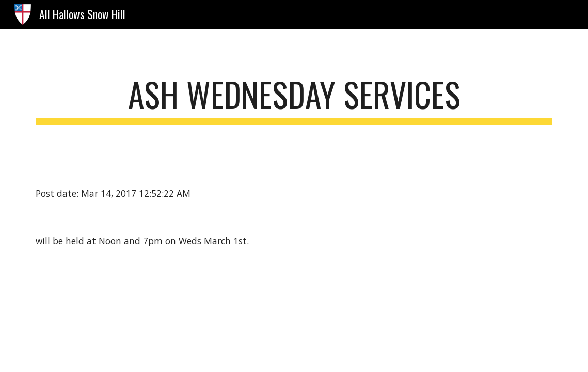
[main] (294, 99)
